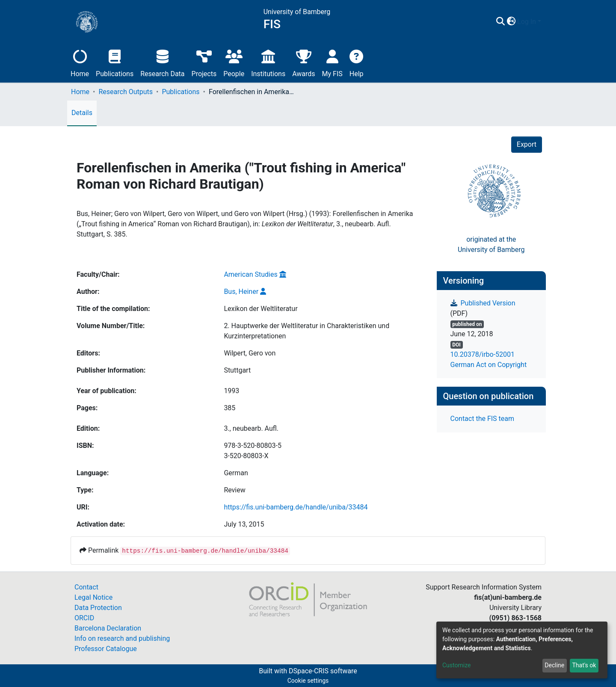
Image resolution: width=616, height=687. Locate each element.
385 (230, 408)
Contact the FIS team (483, 419)
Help (357, 62)
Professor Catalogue (106, 649)
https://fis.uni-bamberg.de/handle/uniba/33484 (296, 507)
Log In (527, 22)
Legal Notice (93, 597)
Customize (456, 665)
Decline (554, 665)
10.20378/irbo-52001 (483, 354)
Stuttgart (237, 370)
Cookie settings (308, 681)
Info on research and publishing (122, 638)
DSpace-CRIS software (323, 671)
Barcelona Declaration (108, 628)
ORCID (84, 618)
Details (82, 113)
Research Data (162, 62)
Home (80, 62)
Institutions (268, 62)
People (234, 62)
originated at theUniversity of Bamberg (491, 244)
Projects (204, 62)
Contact (86, 587)
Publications (115, 62)
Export (527, 144)
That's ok (584, 665)
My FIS (332, 62)
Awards (304, 62)
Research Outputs (126, 92)
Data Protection (98, 608)
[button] (511, 22)
